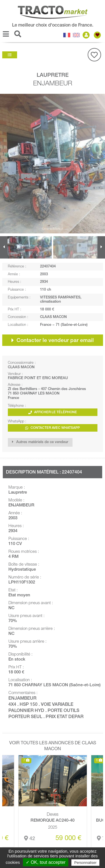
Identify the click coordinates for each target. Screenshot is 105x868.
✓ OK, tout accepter (46, 862)
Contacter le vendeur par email (53, 340)
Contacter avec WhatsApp (53, 428)
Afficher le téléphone (53, 413)
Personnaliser (85, 863)
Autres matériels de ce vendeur (40, 442)
